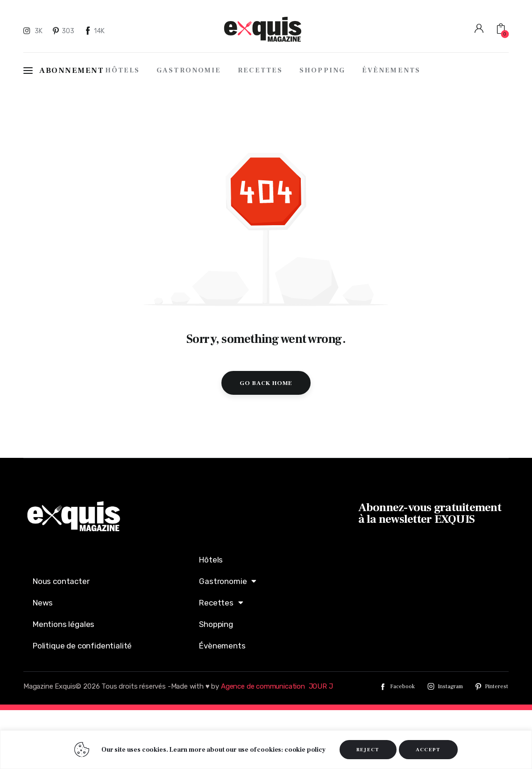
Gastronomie (228, 581)
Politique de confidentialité (82, 646)
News (43, 603)
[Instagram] (34, 30)
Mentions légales (64, 624)
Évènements (222, 646)
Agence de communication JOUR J (277, 686)
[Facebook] (95, 30)
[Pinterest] (64, 30)
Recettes (221, 602)
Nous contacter (61, 581)
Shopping (216, 624)
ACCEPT (428, 750)
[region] (266, 750)
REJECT (368, 750)
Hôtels (211, 560)
